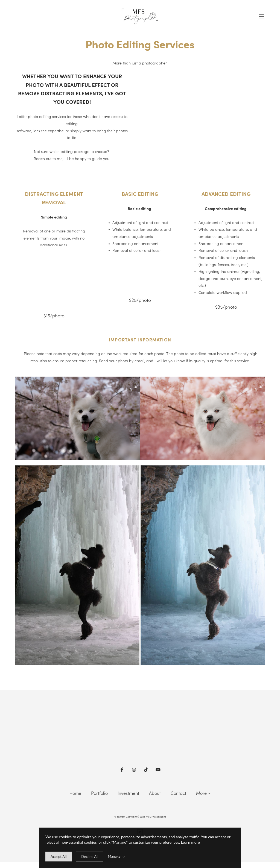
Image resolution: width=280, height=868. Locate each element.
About (155, 793)
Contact (178, 793)
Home (75, 793)
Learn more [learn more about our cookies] (190, 842)
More (203, 793)
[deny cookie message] (90, 857)
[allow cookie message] (59, 857)
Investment (128, 793)
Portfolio (99, 793)
